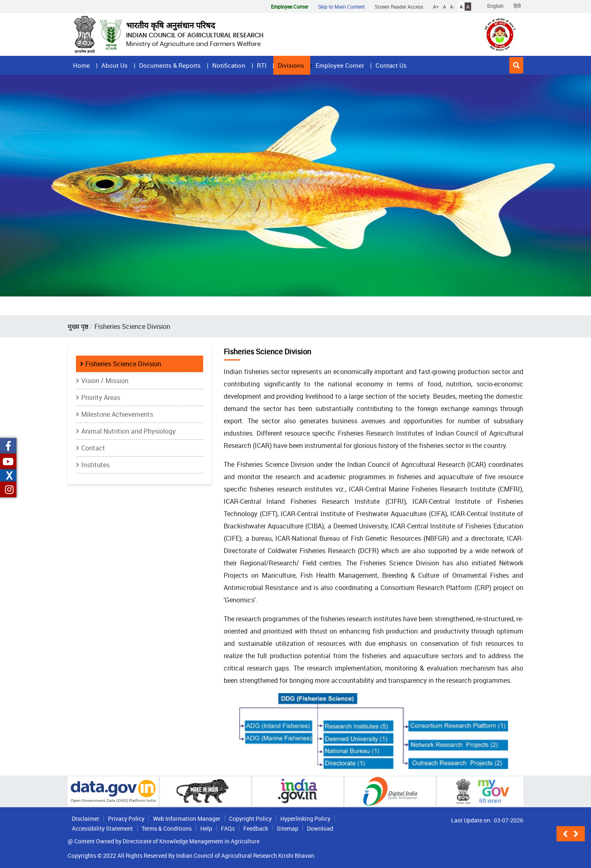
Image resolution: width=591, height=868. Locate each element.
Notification (229, 65)
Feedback (256, 828)
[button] (516, 65)
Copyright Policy (250, 819)
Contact (93, 448)
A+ (436, 7)
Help (206, 828)
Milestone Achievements (117, 414)
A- (452, 7)
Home (81, 65)
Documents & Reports (170, 65)
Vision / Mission (105, 381)
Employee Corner (340, 65)
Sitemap (287, 828)
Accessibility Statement (102, 828)
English (495, 6)
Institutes (95, 465)
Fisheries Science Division (123, 364)
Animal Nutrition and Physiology (128, 431)
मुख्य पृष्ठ (78, 326)
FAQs (228, 828)
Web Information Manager (187, 819)
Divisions (291, 65)
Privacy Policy (126, 819)
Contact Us (391, 65)
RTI (262, 65)
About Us (115, 65)
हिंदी (517, 6)
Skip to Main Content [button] (341, 7)
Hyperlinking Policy (305, 819)
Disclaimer (86, 819)
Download (320, 828)
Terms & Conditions (167, 828)
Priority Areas (101, 397)
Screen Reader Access (399, 7)
